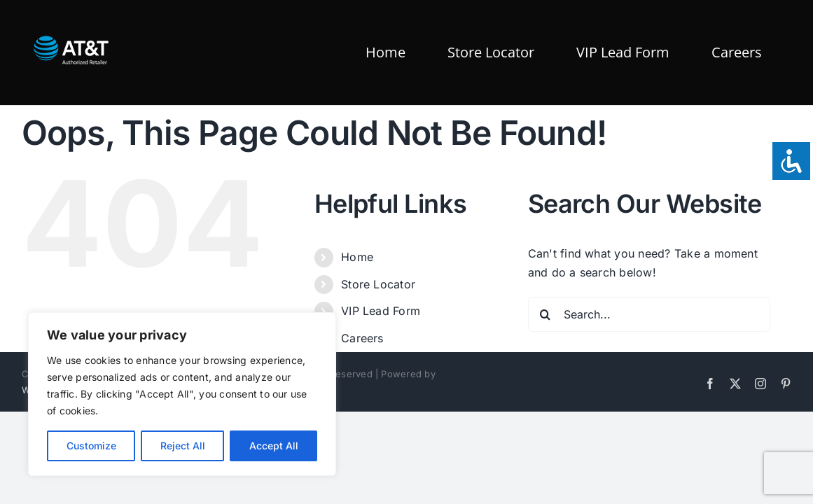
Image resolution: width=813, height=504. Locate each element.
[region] (182, 394)
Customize (91, 446)
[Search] (546, 314)
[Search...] (649, 314)
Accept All (274, 446)
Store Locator (378, 284)
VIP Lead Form (381, 311)
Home (357, 257)
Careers (362, 338)
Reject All (183, 446)
